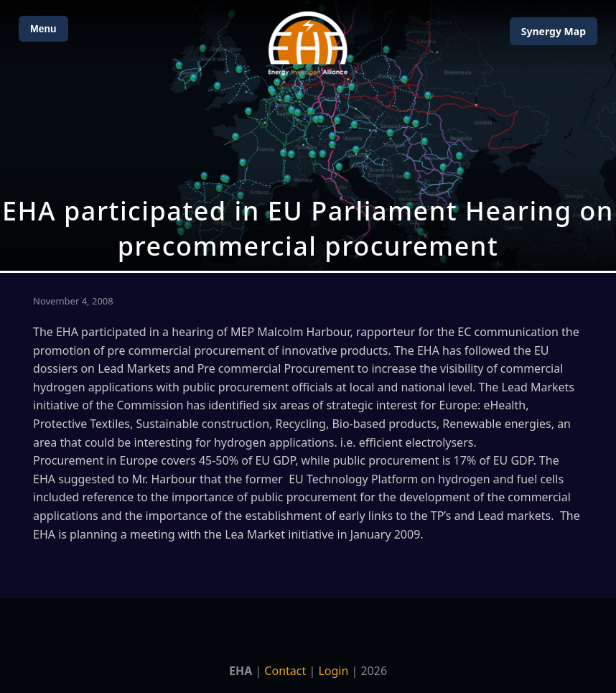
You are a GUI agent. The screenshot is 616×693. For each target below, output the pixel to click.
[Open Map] (308, 135)
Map (554, 31)
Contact (285, 671)
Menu (43, 29)
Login (333, 671)
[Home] (308, 43)
